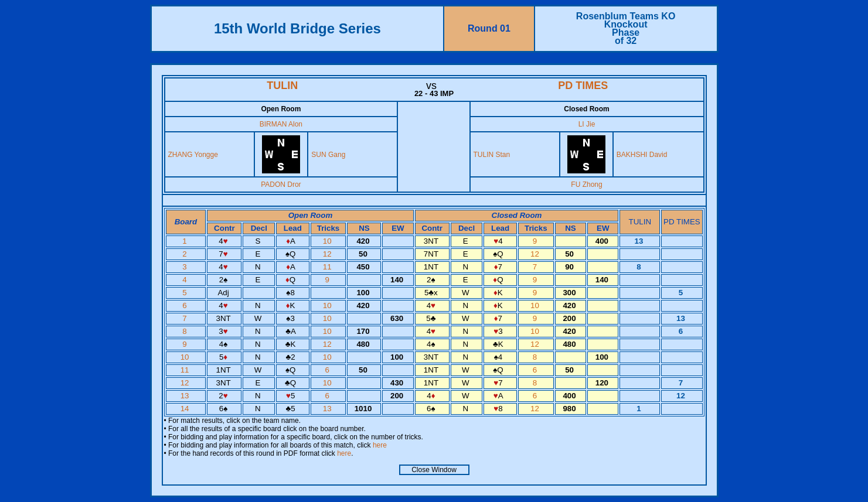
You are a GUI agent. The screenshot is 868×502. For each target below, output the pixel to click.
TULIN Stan (492, 155)
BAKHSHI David (642, 155)
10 (329, 241)
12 (329, 254)
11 (329, 267)
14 (186, 409)
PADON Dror (281, 185)
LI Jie (587, 124)
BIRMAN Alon (281, 124)
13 (186, 396)
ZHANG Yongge (193, 155)
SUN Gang (328, 155)
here (380, 445)
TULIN (282, 86)
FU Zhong (586, 185)
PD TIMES (583, 86)
